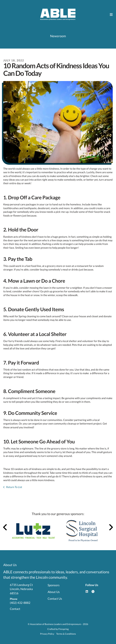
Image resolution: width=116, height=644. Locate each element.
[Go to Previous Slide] (5, 527)
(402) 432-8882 (20, 603)
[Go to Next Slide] (111, 527)
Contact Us (55, 599)
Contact (15, 609)
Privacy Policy (47, 634)
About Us (54, 592)
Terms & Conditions (66, 634)
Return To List (14, 487)
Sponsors (53, 585)
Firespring (63, 629)
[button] (111, 15)
